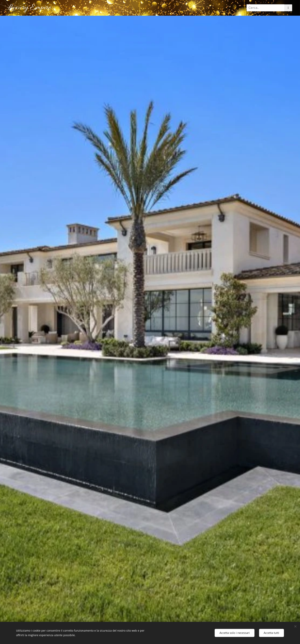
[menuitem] (231, 8)
